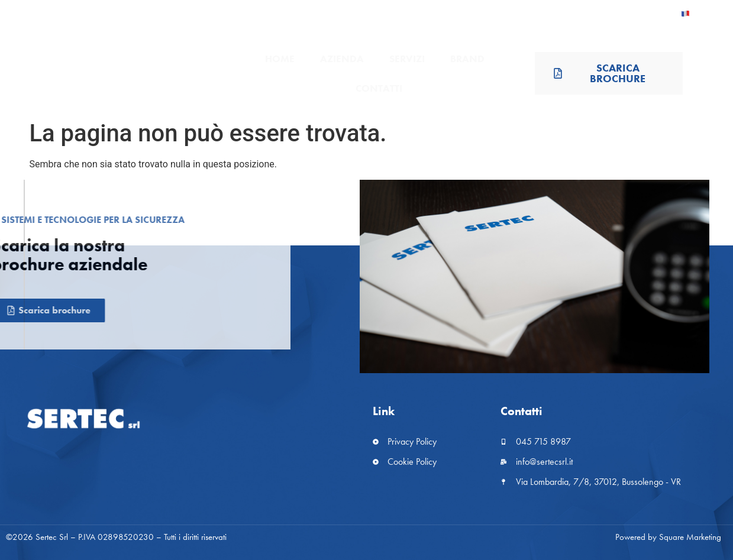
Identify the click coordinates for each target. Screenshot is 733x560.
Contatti (379, 88)
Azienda (342, 59)
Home (280, 59)
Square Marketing (690, 537)
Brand (467, 59)
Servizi (407, 59)
